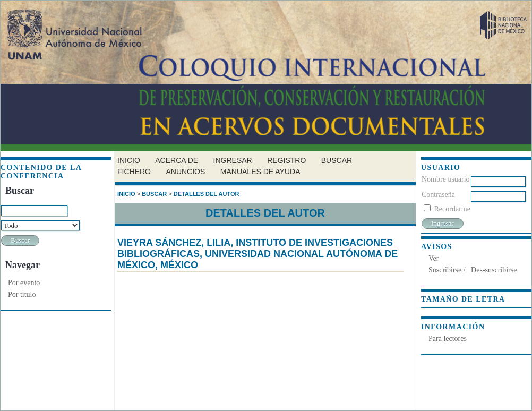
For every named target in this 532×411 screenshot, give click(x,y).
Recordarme (452, 209)
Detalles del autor (207, 194)
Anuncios (185, 172)
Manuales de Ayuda (260, 172)
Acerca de (177, 160)
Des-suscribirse (494, 270)
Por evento (24, 283)
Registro (286, 160)
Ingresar (233, 160)
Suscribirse (445, 270)
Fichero (134, 172)
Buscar (337, 160)
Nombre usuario (446, 179)
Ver (434, 258)
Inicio (129, 160)
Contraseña (438, 195)
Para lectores (448, 339)
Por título (22, 294)
